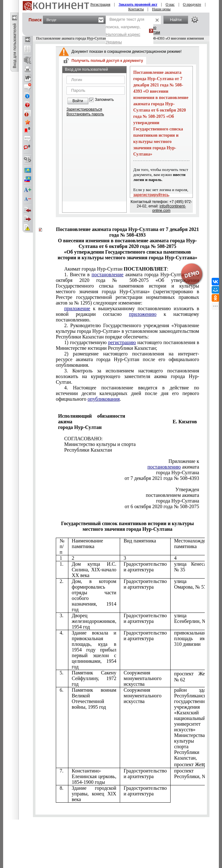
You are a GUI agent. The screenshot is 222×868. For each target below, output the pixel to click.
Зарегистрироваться (84, 109)
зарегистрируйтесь (151, 195)
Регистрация (100, 4)
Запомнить (104, 100)
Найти (176, 20)
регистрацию (122, 342)
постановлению (164, 467)
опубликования (104, 399)
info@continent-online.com (169, 208)
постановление (108, 275)
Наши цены (161, 9)
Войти (78, 101)
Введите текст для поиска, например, (125, 31)
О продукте (192, 4)
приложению (143, 314)
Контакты (136, 9)
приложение (77, 308)
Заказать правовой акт (138, 4)
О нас (170, 4)
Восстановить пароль (85, 114)
